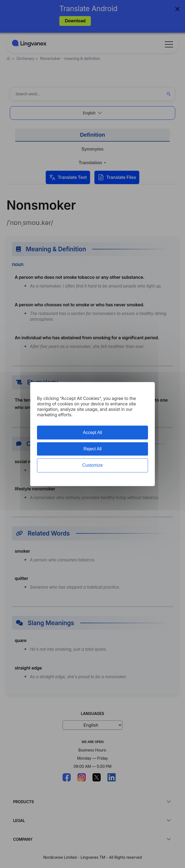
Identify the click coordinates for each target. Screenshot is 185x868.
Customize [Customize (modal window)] (92, 465)
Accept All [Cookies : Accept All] (92, 433)
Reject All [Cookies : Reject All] (93, 449)
